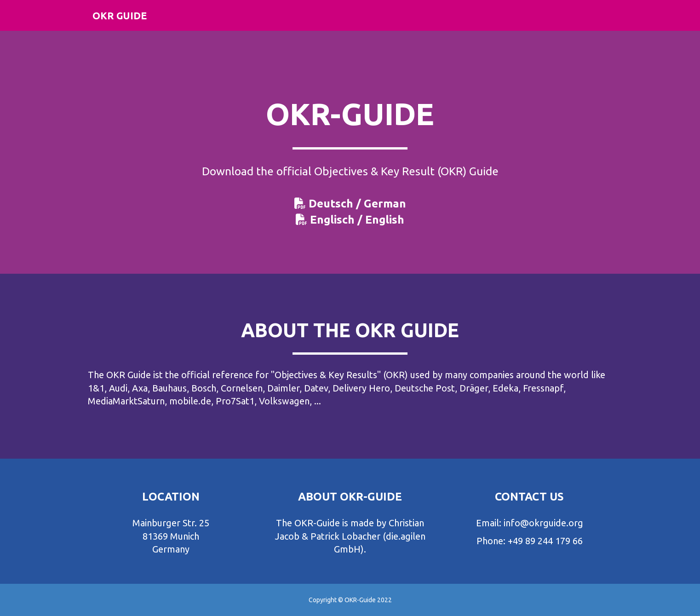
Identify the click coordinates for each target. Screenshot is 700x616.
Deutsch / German (357, 203)
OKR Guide (122, 23)
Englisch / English (357, 219)
